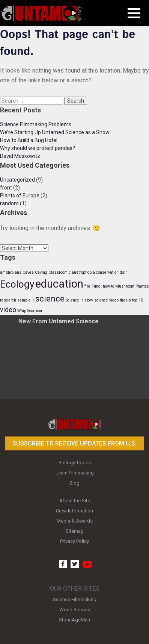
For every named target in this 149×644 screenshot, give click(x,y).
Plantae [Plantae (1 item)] (142, 286)
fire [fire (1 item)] (87, 286)
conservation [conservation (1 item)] (107, 272)
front (6, 188)
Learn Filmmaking (75, 473)
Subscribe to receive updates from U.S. (74, 443)
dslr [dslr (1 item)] (123, 272)
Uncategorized (17, 180)
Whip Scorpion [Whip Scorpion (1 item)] (30, 311)
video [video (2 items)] (8, 310)
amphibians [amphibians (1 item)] (11, 272)
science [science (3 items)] (50, 299)
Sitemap (75, 531)
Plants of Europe (20, 195)
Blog (74, 483)
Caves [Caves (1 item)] (28, 272)
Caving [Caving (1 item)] (41, 272)
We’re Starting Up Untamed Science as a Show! (55, 132)
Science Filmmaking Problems (36, 124)
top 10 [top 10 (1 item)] (138, 300)
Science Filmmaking (75, 599)
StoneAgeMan (74, 620)
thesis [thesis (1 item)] (125, 300)
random (9, 203)
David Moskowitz (20, 156)
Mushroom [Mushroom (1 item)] (125, 286)
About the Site (75, 501)
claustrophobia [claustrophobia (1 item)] (82, 272)
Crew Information (74, 511)
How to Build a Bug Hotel (29, 140)
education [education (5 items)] (59, 284)
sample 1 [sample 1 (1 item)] (26, 300)
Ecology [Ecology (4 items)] (17, 284)
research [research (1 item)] (8, 300)
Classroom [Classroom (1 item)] (58, 272)
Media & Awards (75, 521)
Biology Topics (75, 463)
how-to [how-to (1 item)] (108, 286)
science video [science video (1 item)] (106, 300)
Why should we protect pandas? (38, 148)
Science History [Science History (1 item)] (79, 300)
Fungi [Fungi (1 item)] (97, 286)
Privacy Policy (74, 541)
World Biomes (75, 610)
